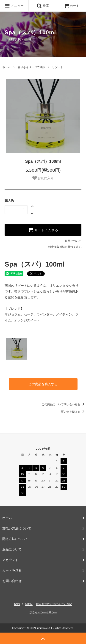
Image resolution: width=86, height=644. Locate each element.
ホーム (6, 67)
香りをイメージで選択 (31, 67)
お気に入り (43, 178)
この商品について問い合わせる (64, 404)
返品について (73, 241)
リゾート (58, 67)
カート (72, 6)
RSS (17, 604)
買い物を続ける (74, 412)
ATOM (29, 604)
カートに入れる (43, 230)
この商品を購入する (43, 384)
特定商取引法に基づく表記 (65, 247)
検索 (43, 6)
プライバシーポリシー (43, 612)
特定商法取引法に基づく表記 (54, 604)
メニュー (14, 6)
